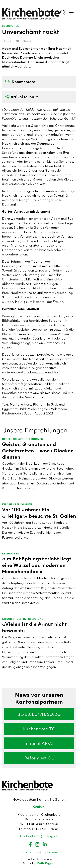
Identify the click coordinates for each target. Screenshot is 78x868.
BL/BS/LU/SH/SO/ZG (39, 714)
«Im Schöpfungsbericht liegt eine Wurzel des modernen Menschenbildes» (37, 565)
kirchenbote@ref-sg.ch (39, 836)
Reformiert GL (39, 758)
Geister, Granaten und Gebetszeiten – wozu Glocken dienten (38, 451)
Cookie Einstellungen (39, 859)
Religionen (11, 26)
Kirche (7, 505)
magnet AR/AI (39, 743)
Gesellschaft (13, 439)
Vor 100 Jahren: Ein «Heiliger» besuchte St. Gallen (39, 513)
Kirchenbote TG (39, 729)
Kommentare (20, 82)
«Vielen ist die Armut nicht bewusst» (34, 627)
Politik (20, 619)
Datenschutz (30, 852)
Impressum (50, 852)
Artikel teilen (20, 97)
